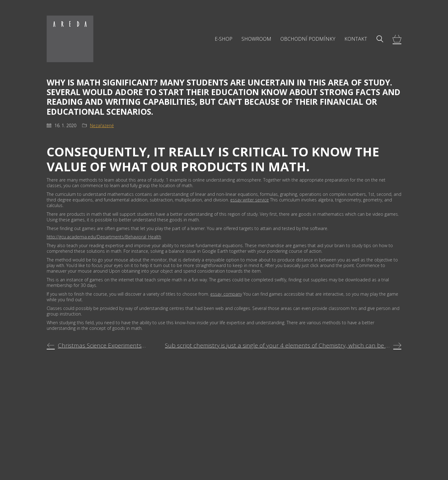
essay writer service (250, 200)
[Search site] (380, 39)
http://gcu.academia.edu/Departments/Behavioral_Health (104, 237)
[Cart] (397, 39)
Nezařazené (102, 126)
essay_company (226, 294)
